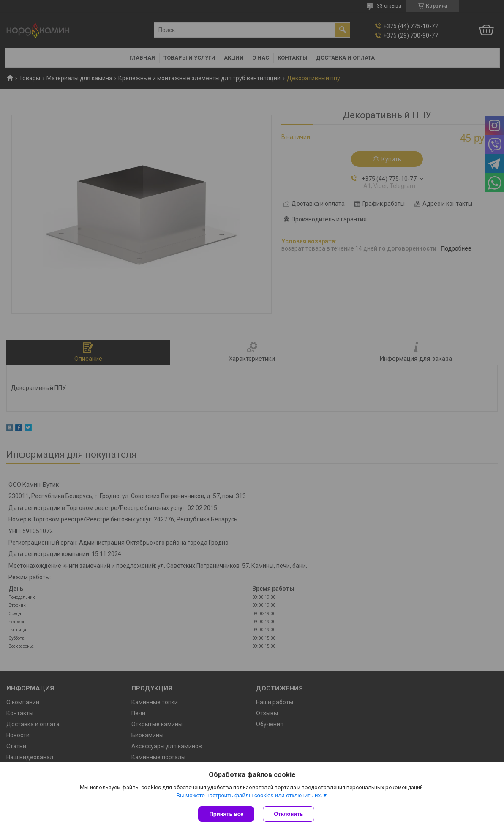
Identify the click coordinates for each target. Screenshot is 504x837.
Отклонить (288, 814)
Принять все (226, 814)
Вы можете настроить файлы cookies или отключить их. (249, 795)
